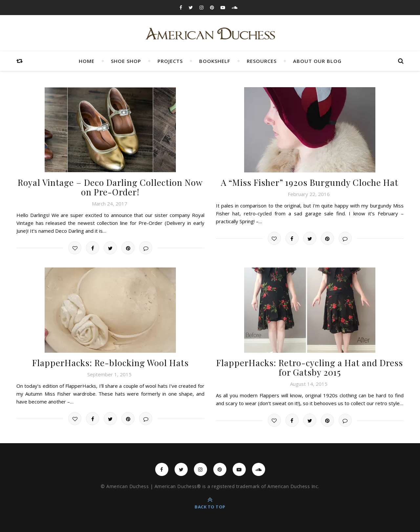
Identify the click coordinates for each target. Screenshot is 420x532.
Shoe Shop (126, 61)
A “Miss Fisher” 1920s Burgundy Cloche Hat (310, 182)
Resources (262, 61)
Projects (170, 61)
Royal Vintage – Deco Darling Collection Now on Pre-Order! (110, 187)
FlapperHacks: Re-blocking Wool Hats (110, 363)
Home (87, 61)
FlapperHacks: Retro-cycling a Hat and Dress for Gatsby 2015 (310, 367)
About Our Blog (317, 61)
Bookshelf (215, 61)
